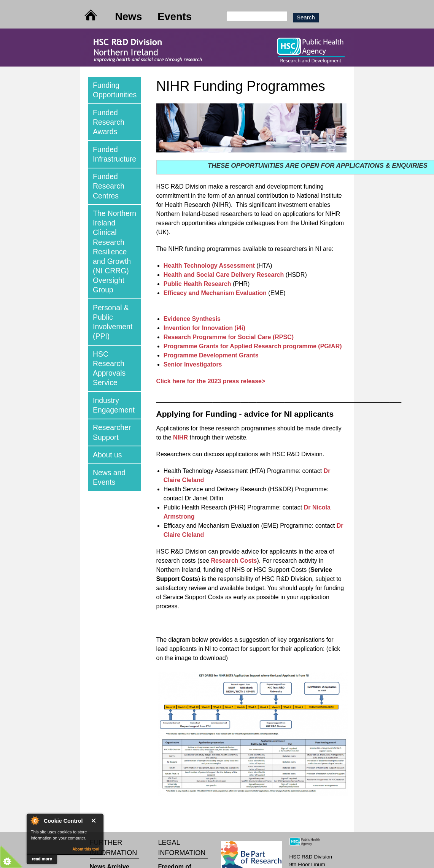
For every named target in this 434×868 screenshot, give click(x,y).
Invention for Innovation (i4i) (204, 328)
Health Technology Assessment (209, 266)
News (128, 17)
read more (42, 858)
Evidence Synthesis (192, 319)
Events (175, 17)
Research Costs (234, 561)
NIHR (181, 437)
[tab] (114, 90)
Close (95, 821)
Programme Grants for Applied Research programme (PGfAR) (253, 346)
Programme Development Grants (211, 355)
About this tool (86, 849)
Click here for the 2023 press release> (211, 381)
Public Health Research (197, 284)
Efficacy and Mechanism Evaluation (215, 293)
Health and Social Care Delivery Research (224, 275)
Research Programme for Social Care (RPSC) (229, 337)
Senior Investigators (193, 364)
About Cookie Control (35, 820)
